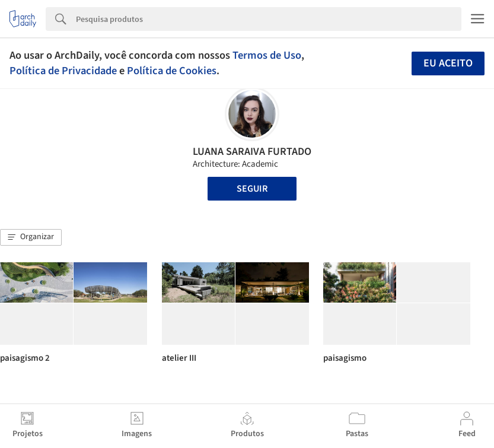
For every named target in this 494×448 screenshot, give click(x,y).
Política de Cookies (172, 71)
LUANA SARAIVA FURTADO (252, 152)
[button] (31, 237)
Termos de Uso (267, 55)
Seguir (252, 189)
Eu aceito (448, 63)
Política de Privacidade (63, 71)
